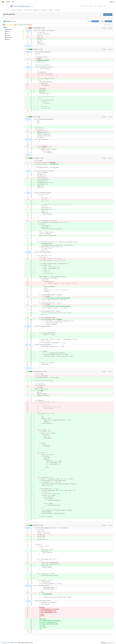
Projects (37, 10)
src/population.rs (38, 371)
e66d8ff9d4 (95, 21)
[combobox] (105, 25)
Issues (20, 10)
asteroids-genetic (24, 6)
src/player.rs (37, 158)
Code (13, 10)
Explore (8, 2)
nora (15, 6)
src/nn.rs (35, 117)
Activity (57, 10)
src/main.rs (37, 49)
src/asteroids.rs (38, 28)
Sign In (112, 2)
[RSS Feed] (32, 6)
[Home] (3, 2)
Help (13, 2)
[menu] (112, 25)
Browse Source (108, 15)
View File (110, 28)
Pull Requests (28, 10)
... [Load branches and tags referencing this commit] (4, 18)
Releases (44, 10)
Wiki (51, 10)
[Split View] (109, 25)
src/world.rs (37, 525)
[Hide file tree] (4, 25)
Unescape (104, 28)
